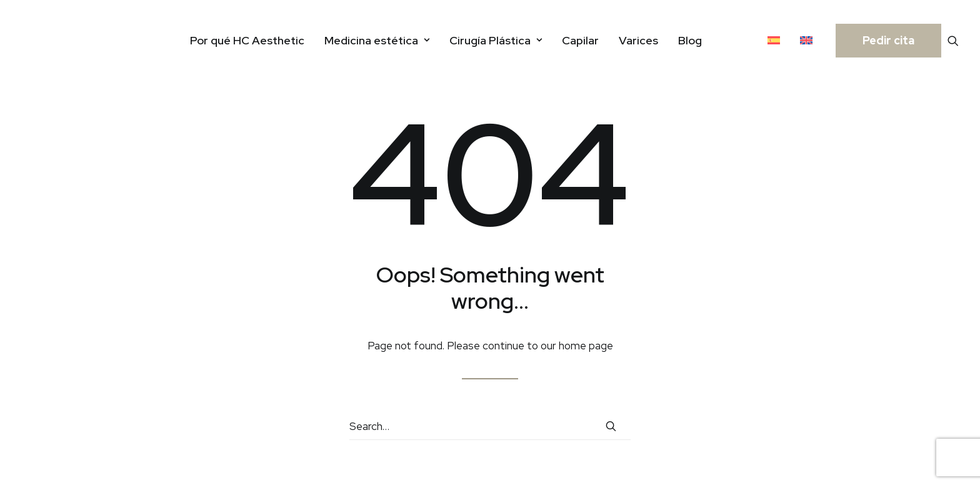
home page (586, 346)
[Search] (490, 427)
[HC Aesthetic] (49, 40)
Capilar (580, 40)
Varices (638, 40)
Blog (690, 40)
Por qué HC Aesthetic (247, 40)
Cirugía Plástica (496, 40)
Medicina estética (377, 40)
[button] (953, 40)
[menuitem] (247, 40)
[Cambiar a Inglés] (806, 40)
